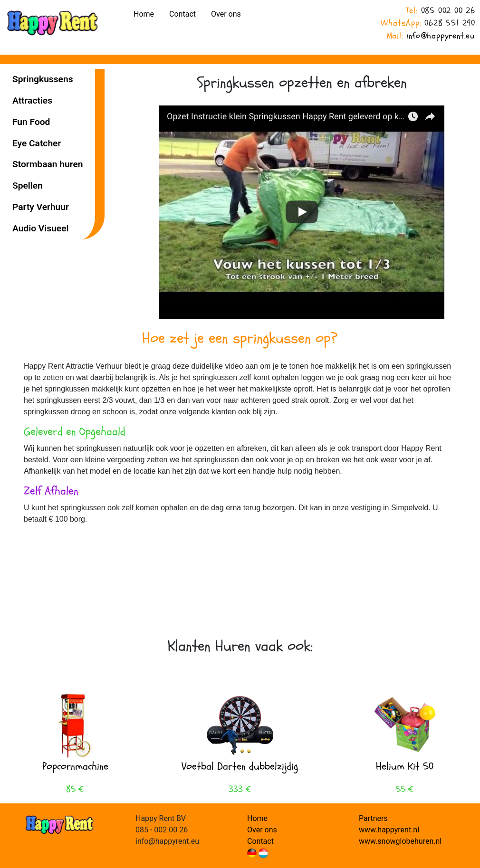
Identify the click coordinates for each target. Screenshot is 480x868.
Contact (182, 14)
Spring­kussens (43, 79)
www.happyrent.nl (389, 830)
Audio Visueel (40, 228)
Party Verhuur (41, 207)
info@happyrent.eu (441, 36)
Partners (373, 818)
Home (144, 14)
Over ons (226, 14)
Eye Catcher (37, 143)
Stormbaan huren (48, 164)
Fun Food (31, 122)
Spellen (28, 186)
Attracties (32, 100)
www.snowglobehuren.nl (400, 841)
